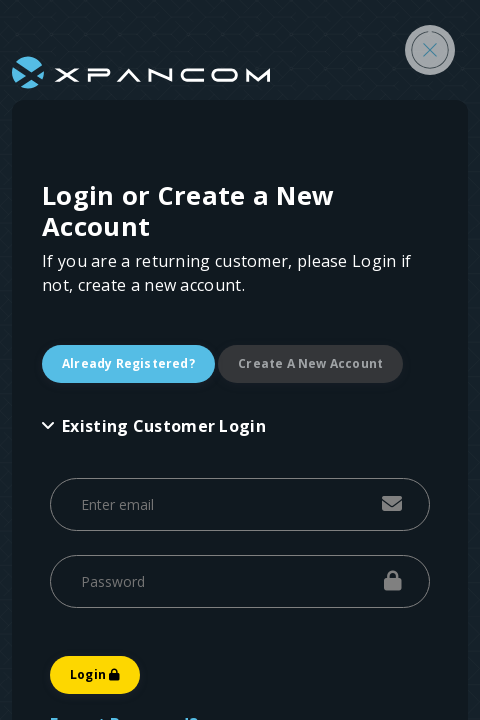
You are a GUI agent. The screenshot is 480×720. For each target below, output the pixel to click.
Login (95, 674)
